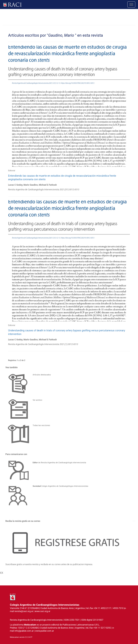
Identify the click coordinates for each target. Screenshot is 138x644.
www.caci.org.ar (43, 611)
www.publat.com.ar (44, 631)
